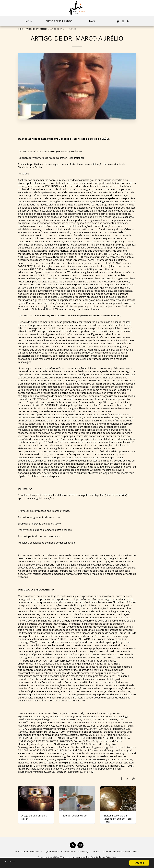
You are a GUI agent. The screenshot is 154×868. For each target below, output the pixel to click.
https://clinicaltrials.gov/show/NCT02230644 (98, 753)
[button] (60, 21)
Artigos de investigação (37, 29)
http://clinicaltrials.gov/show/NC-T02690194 (81, 759)
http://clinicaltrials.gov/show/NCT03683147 (67, 766)
